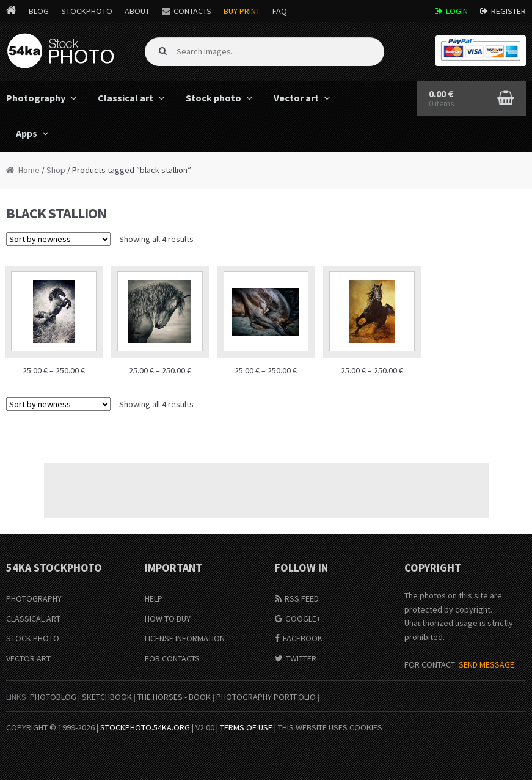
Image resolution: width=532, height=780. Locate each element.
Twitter (301, 658)
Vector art (296, 98)
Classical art (126, 98)
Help (154, 598)
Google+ (303, 619)
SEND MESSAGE (486, 664)
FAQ (280, 11)
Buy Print (242, 11)
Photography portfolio (266, 697)
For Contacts (172, 658)
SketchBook (107, 697)
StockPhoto (87, 11)
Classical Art (33, 619)
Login (457, 11)
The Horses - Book (174, 697)
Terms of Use (246, 727)
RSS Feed (302, 598)
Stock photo (213, 98)
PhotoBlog (53, 697)
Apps (27, 133)
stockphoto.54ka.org (145, 727)
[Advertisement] (266, 490)
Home (29, 170)
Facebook (303, 638)
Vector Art (28, 658)
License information (185, 638)
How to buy (168, 619)
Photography (34, 598)
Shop (56, 170)
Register (508, 11)
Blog (39, 11)
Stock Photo (33, 638)
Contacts (192, 11)
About (137, 11)
